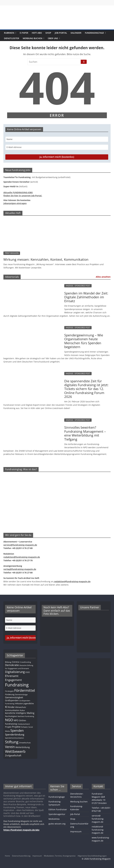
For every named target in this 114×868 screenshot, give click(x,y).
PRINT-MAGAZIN (12, 253)
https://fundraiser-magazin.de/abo (21, 830)
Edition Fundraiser (58, 809)
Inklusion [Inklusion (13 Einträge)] (19, 703)
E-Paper (24, 33)
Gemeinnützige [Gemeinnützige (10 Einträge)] (21, 694)
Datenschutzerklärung (21, 856)
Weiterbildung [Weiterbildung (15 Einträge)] (23, 747)
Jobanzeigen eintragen (15, 203)
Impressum (76, 831)
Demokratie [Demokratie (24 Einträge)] (12, 665)
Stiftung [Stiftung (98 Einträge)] (12, 742)
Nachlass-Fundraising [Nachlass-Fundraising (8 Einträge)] (26, 716)
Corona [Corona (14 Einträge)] (15, 662)
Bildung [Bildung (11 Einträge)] (8, 662)
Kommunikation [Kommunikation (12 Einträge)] (12, 710)
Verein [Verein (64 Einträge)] (10, 747)
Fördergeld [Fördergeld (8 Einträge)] (9, 691)
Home (7, 856)
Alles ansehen (103, 277)
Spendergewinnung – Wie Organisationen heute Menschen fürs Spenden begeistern (84, 341)
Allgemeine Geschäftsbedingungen (92, 856)
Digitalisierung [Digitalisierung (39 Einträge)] (15, 672)
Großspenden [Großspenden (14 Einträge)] (12, 700)
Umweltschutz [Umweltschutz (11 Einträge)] (25, 743)
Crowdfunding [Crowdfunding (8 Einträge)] (25, 662)
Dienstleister (12, 38)
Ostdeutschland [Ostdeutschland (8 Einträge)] (24, 724)
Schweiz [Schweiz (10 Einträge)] (24, 727)
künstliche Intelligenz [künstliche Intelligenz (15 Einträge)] (16, 713)
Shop (48, 33)
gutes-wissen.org (57, 824)
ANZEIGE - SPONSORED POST (78, 286)
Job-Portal (61, 33)
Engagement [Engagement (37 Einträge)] (13, 680)
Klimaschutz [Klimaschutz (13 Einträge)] (21, 707)
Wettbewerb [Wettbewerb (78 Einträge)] (15, 751)
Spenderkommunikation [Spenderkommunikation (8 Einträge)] (14, 738)
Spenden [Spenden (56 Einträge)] (17, 730)
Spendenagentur (57, 814)
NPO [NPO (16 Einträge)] (16, 720)
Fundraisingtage (94, 33)
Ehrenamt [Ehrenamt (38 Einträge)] (12, 676)
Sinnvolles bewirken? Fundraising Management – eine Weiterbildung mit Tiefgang (85, 433)
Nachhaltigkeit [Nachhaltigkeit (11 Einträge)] (11, 716)
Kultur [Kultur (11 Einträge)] (22, 710)
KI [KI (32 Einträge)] (6, 707)
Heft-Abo (37, 33)
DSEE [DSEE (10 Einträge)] (28, 672)
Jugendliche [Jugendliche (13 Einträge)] (29, 703)
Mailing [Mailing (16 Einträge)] (31, 713)
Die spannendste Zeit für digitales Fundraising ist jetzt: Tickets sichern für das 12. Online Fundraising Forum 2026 (86, 389)
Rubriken (9, 33)
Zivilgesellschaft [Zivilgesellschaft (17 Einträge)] (13, 755)
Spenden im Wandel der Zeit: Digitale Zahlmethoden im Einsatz (86, 297)
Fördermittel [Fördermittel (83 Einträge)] (25, 690)
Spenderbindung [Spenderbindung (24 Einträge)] (15, 734)
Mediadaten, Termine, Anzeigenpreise (60, 856)
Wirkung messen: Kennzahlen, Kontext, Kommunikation (46, 259)
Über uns (53, 38)
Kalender (76, 33)
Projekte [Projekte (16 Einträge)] (16, 727)
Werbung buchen (33, 38)
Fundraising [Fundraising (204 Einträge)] (17, 685)
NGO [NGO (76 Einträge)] (9, 720)
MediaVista (54, 819)
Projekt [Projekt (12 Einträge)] (8, 727)
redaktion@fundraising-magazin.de (98, 830)
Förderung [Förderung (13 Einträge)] (10, 694)
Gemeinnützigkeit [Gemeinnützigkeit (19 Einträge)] (14, 697)
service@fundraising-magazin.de (98, 819)
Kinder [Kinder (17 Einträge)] (11, 707)
